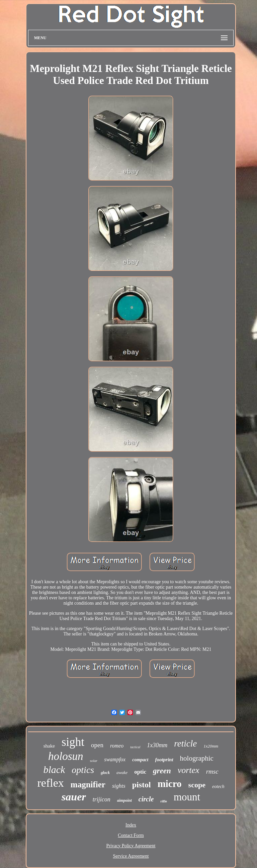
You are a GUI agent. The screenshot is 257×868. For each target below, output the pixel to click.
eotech (218, 787)
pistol (142, 785)
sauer (74, 797)
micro (170, 784)
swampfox (115, 759)
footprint (164, 760)
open (97, 745)
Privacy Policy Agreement (131, 846)
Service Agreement (131, 856)
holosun (66, 756)
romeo (117, 746)
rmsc (212, 771)
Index (131, 825)
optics (83, 770)
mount (187, 797)
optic (140, 772)
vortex (189, 770)
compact (140, 760)
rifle (164, 801)
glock (105, 773)
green (162, 771)
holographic (197, 758)
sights (119, 786)
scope (197, 785)
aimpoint (124, 800)
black (54, 769)
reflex (51, 783)
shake (49, 746)
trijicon (102, 799)
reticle (185, 744)
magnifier (88, 785)
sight (73, 742)
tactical (135, 747)
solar (94, 761)
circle (146, 799)
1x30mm (157, 745)
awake (122, 772)
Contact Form (131, 835)
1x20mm (211, 746)
